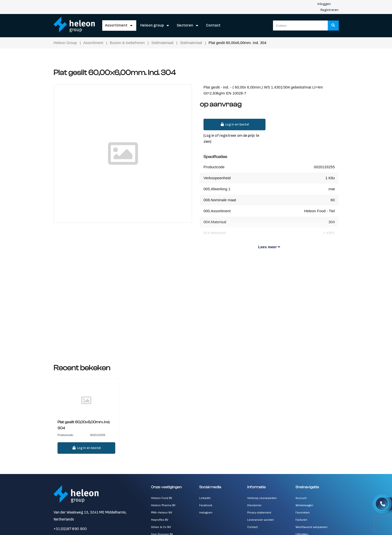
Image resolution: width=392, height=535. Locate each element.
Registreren (329, 10)
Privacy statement (259, 513)
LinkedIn (205, 498)
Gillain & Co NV (161, 527)
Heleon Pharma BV (163, 505)
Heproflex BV (160, 520)
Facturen (301, 520)
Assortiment (116, 25)
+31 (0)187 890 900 (70, 529)
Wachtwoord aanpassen (311, 527)
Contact (213, 25)
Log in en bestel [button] (234, 124)
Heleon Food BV (162, 498)
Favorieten (303, 513)
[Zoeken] (333, 25)
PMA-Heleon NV (162, 513)
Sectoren (185, 25)
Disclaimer (254, 505)
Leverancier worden (261, 520)
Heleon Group (152, 25)
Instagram (206, 513)
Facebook (206, 505)
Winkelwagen (304, 505)
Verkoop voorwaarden (262, 498)
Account (301, 498)
